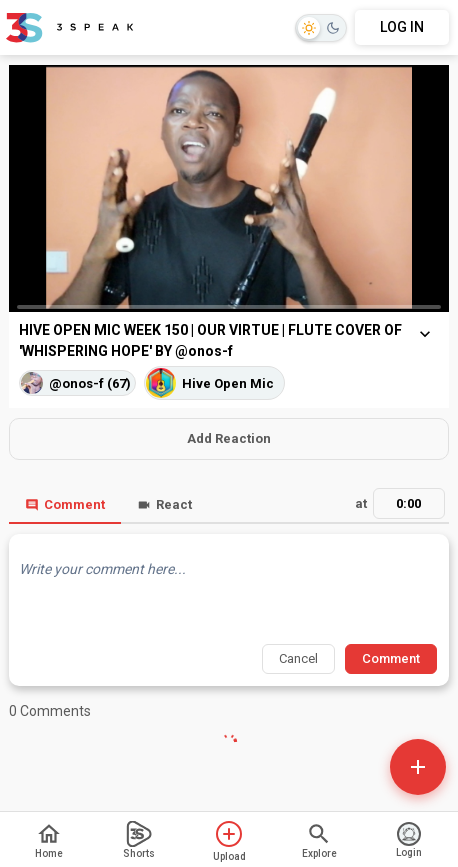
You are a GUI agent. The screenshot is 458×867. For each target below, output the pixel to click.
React (164, 504)
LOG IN (402, 27)
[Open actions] (418, 767)
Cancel (298, 658)
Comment (65, 504)
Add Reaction (229, 438)
